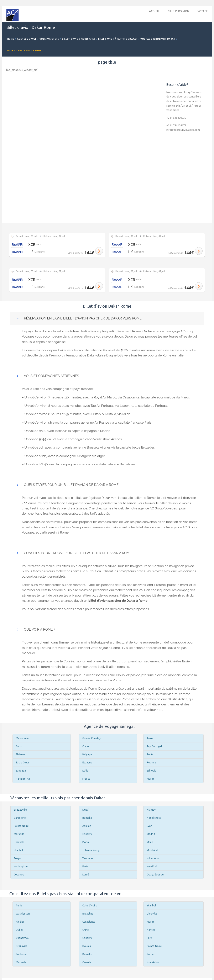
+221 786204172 (176, 125)
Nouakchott (154, 818)
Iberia (150, 738)
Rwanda (151, 762)
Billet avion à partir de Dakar (118, 39)
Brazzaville (20, 810)
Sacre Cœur (23, 762)
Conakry (87, 834)
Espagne (87, 762)
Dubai (19, 930)
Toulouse (21, 954)
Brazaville (22, 946)
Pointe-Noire (154, 946)
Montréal (152, 850)
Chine (86, 746)
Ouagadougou (155, 875)
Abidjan (87, 826)
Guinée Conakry (92, 738)
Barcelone (20, 818)
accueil (154, 11)
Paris (19, 746)
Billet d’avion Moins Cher (79, 39)
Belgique (87, 754)
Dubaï (86, 810)
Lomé (86, 875)
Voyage (203, 11)
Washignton (23, 914)
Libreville (19, 842)
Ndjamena (153, 858)
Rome (150, 954)
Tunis (150, 754)
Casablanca (89, 922)
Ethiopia (152, 771)
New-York (152, 866)
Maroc (150, 779)
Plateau (20, 754)
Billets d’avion (178, 11)
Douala (87, 946)
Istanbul (18, 850)
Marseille (19, 834)
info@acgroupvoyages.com (183, 130)
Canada (87, 962)
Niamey (151, 810)
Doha (86, 842)
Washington (21, 866)
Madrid (151, 834)
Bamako (87, 818)
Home (11, 39)
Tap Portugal (154, 746)
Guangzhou (23, 938)
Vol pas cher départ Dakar (158, 39)
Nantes (151, 930)
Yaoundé (88, 858)
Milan (150, 842)
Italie (85, 771)
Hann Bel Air (23, 779)
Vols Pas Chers (49, 39)
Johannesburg (91, 850)
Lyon (149, 826)
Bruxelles (88, 914)
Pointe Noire (21, 826)
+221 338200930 (176, 118)
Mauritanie (22, 738)
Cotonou (19, 875)
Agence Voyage (27, 39)
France (86, 779)
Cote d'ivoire (90, 905)
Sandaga (21, 771)
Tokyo (17, 858)
